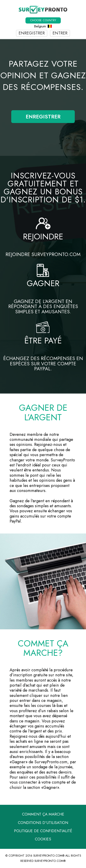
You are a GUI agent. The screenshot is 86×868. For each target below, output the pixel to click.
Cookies (43, 839)
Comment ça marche (43, 814)
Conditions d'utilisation (43, 823)
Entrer (60, 33)
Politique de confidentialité (43, 831)
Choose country (43, 20)
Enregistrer (32, 33)
